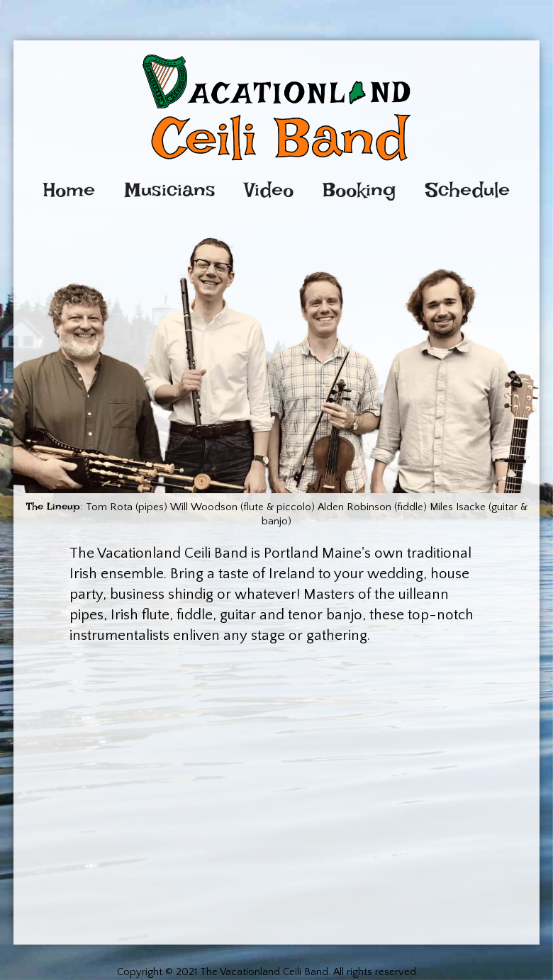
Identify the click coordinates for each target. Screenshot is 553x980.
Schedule (468, 190)
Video (269, 190)
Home (69, 190)
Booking (359, 190)
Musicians (170, 190)
